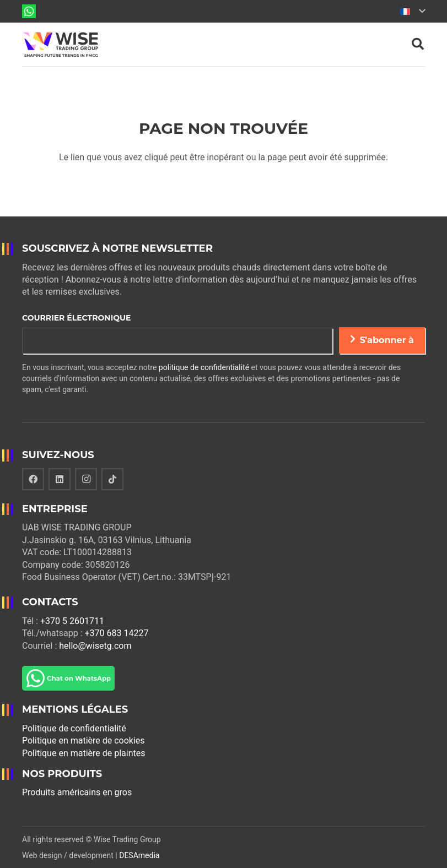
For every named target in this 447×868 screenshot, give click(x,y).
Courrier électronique (76, 318)
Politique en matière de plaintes (84, 753)
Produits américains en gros (77, 792)
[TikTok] (112, 479)
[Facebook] (33, 479)
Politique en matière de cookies (84, 740)
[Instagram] (86, 479)
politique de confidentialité (204, 367)
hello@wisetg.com (95, 646)
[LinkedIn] (60, 479)
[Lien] (29, 11)
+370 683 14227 (116, 633)
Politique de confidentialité (74, 728)
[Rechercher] (418, 44)
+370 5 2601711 (72, 621)
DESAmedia (139, 855)
